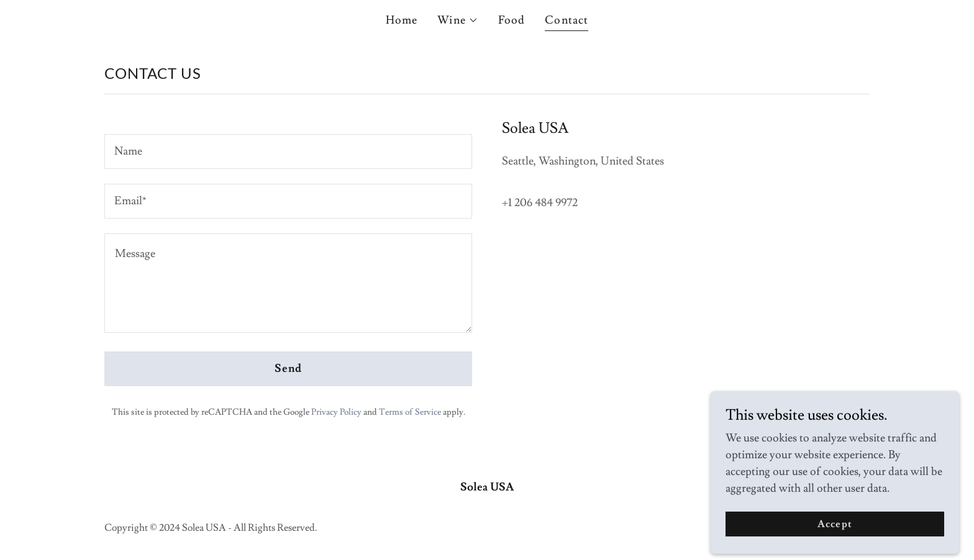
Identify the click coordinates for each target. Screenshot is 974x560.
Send (289, 368)
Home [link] (402, 20)
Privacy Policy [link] (336, 412)
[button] (458, 20)
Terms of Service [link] (410, 412)
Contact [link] (567, 20)
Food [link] (512, 20)
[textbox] (288, 151)
